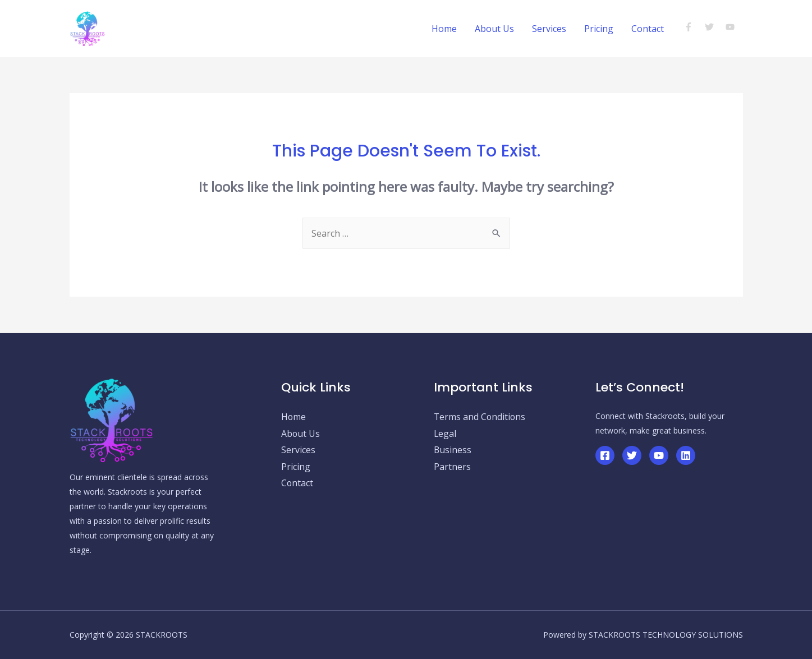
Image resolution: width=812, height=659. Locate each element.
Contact (648, 29)
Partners (452, 467)
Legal (445, 434)
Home (444, 29)
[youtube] (731, 27)
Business (453, 450)
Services (549, 29)
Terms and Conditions (480, 417)
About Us (494, 29)
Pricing (599, 29)
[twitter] (714, 27)
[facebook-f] (693, 27)
